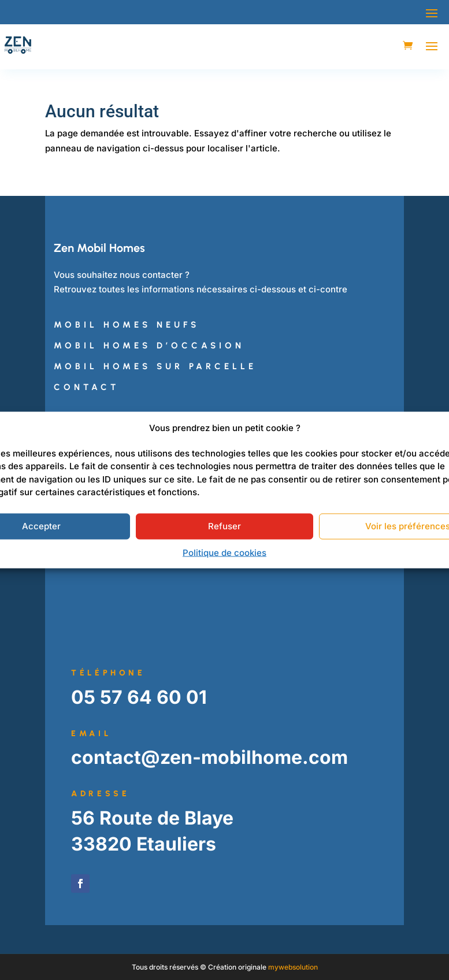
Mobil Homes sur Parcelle (155, 366)
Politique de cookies (224, 552)
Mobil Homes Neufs (127, 325)
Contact (86, 387)
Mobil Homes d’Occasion (149, 346)
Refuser (224, 526)
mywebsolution (293, 967)
